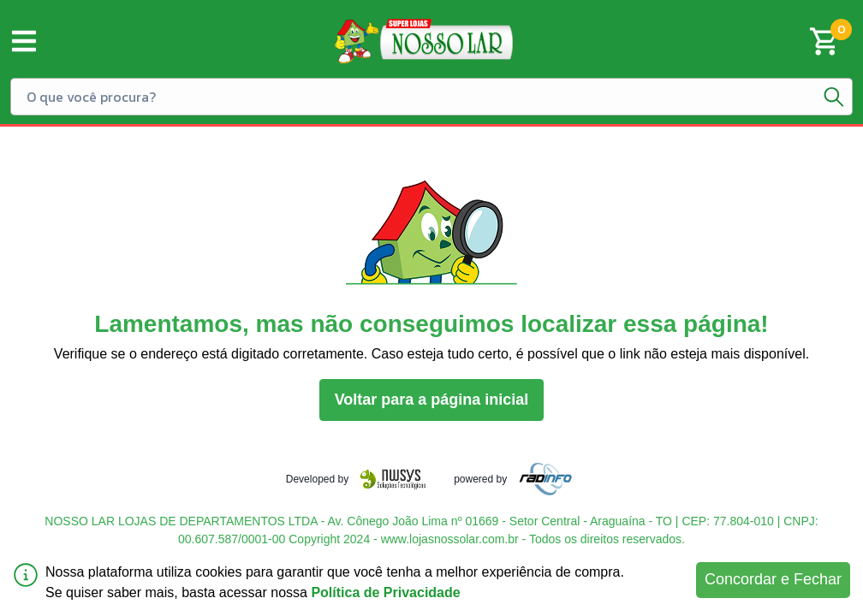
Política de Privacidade (385, 592)
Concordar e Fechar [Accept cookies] (773, 579)
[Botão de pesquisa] (834, 97)
